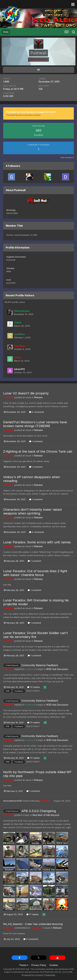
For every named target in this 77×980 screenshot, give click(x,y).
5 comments (37, 412)
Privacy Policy (39, 965)
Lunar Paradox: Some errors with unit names (37, 542)
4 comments (37, 532)
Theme (24, 965)
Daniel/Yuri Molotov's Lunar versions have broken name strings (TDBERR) (35, 424)
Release (38, 397)
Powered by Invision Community (38, 975)
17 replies (33, 914)
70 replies (34, 687)
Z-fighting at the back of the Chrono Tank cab (38, 451)
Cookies (54, 965)
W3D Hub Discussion (57, 669)
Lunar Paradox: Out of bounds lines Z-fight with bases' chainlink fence (35, 573)
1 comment (36, 441)
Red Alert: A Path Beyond (46, 815)
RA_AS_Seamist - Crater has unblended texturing (33, 924)
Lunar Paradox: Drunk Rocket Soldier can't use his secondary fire (35, 635)
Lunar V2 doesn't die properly (26, 393)
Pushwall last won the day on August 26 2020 (31, 112)
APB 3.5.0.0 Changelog (39, 811)
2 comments (31, 939)
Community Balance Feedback (40, 665)
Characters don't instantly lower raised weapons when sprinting (32, 511)
